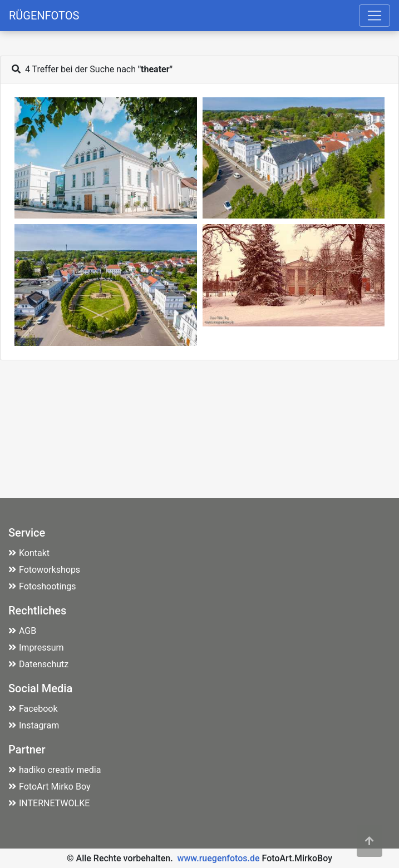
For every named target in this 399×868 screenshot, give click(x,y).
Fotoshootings (42, 586)
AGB (22, 631)
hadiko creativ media (55, 770)
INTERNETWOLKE (49, 803)
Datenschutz (38, 664)
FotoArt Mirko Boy (50, 787)
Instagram (34, 725)
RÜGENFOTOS (44, 16)
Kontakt (29, 553)
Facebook (33, 709)
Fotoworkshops (44, 570)
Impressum (36, 648)
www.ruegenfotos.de (219, 858)
